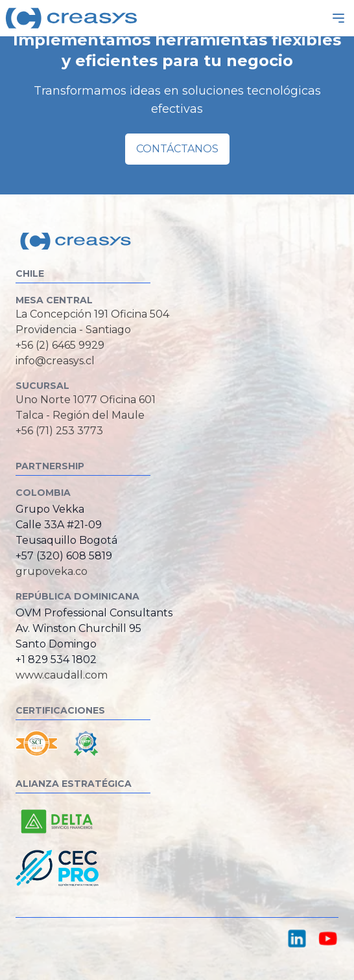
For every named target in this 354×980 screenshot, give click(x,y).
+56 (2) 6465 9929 (60, 345)
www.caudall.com (62, 675)
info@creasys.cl (55, 361)
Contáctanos (177, 149)
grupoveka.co (52, 571)
